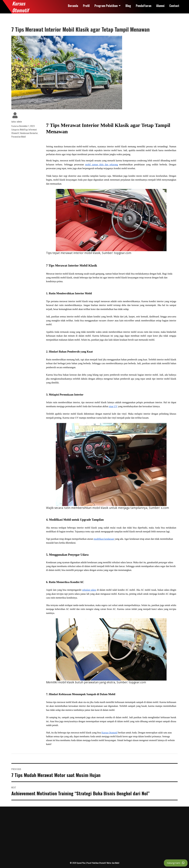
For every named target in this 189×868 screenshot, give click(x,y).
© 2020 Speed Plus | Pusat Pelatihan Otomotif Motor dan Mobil (94, 863)
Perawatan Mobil (19, 137)
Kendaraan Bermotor (29, 133)
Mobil (22, 129)
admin (19, 121)
